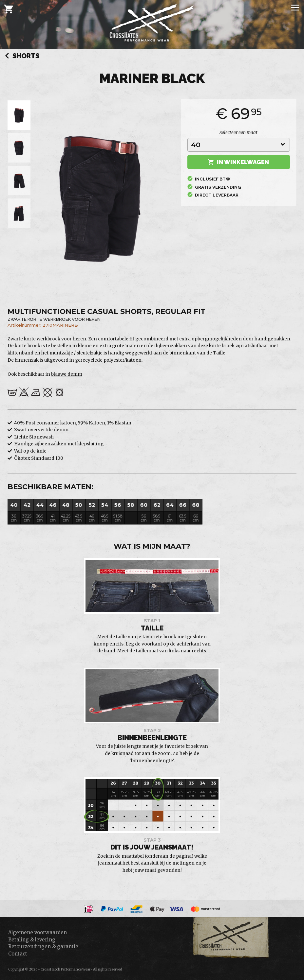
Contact (18, 954)
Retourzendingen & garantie (43, 946)
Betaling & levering (32, 940)
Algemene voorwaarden (38, 932)
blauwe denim (67, 374)
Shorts (22, 56)
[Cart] (9, 9)
